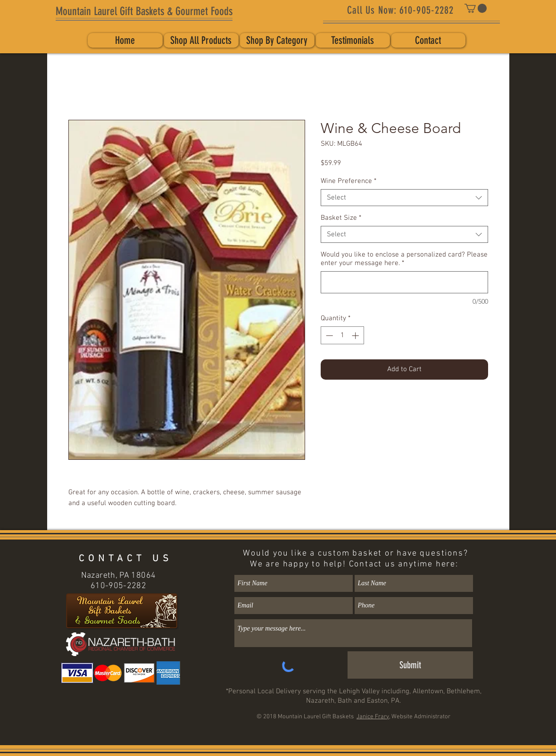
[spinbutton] (342, 336)
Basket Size (341, 218)
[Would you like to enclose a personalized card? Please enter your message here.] (404, 282)
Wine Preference (349, 181)
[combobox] (404, 198)
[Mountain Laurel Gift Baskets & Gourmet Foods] (144, 12)
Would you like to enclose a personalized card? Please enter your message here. (404, 259)
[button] (476, 8)
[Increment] (356, 336)
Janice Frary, (373, 717)
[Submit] (410, 665)
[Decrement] (328, 336)
